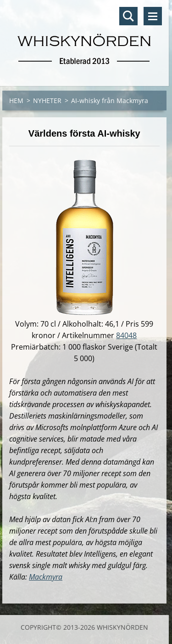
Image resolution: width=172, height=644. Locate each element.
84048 (126, 335)
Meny (153, 16)
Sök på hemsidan (128, 16)
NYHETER (47, 101)
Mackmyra (46, 577)
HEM (16, 101)
